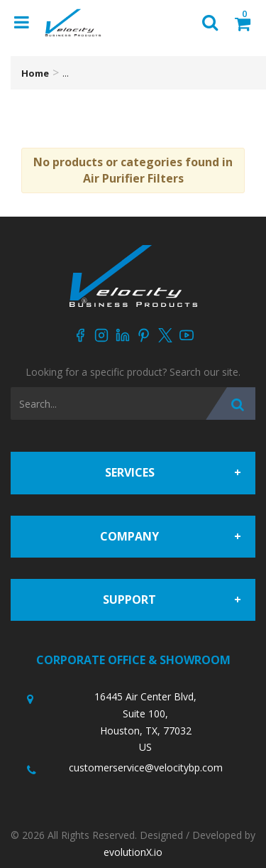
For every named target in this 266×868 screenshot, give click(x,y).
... (66, 73)
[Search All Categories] (133, 403)
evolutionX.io (133, 852)
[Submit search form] (231, 403)
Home (35, 73)
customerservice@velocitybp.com (146, 767)
